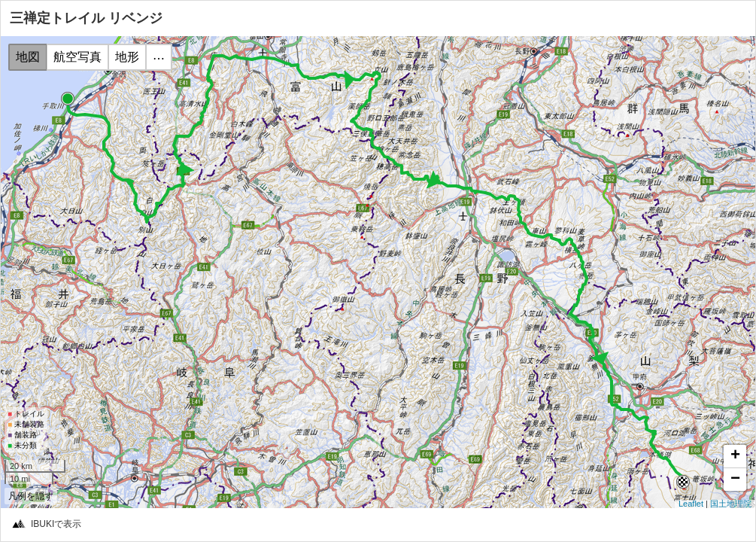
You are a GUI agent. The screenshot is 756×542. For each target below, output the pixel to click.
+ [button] (735, 456)
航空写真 (77, 57)
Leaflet (691, 504)
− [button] (735, 480)
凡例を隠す (31, 496)
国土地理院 (731, 504)
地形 (127, 57)
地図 (28, 57)
